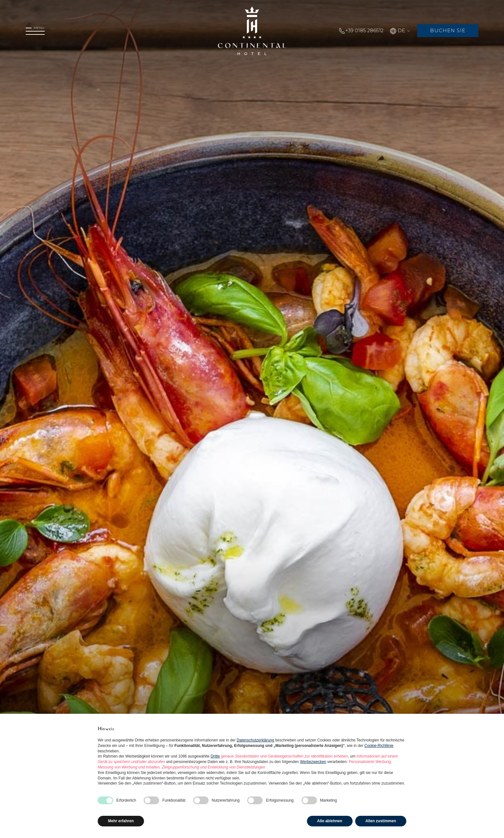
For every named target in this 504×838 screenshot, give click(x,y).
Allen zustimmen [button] (381, 821)
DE (399, 30)
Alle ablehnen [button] (330, 821)
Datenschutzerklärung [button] (255, 740)
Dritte (215, 756)
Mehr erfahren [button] (121, 821)
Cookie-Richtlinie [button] (379, 746)
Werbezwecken (313, 762)
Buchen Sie (447, 30)
